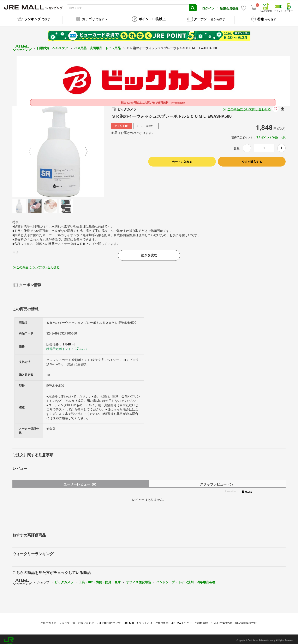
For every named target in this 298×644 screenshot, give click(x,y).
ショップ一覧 (67, 620)
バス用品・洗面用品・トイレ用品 (98, 45)
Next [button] (84, 149)
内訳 (283, 135)
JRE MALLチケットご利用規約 (190, 620)
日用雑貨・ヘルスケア (53, 45)
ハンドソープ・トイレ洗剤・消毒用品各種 (186, 579)
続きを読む (149, 252)
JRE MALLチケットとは (138, 620)
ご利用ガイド (48, 620)
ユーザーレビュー (81, 482)
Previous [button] (32, 149)
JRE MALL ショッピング (22, 45)
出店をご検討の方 (222, 620)
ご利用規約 (162, 620)
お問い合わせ (86, 620)
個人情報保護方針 (246, 620)
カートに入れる (182, 159)
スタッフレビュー (217, 482)
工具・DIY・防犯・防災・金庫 (100, 579)
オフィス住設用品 (138, 579)
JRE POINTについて (109, 620)
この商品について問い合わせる (249, 106)
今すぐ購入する (252, 159)
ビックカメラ (64, 579)
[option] (58, 149)
